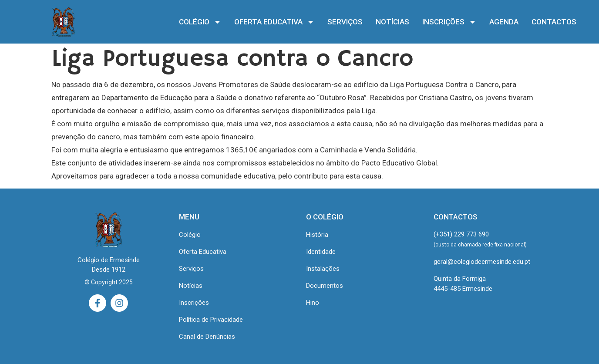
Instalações (323, 269)
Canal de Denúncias (207, 337)
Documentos (325, 286)
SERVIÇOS (345, 22)
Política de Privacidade (211, 320)
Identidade (321, 252)
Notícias (191, 286)
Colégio (190, 235)
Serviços (191, 269)
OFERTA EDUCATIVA (274, 22)
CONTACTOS (554, 22)
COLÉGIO (200, 22)
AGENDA (504, 22)
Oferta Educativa (203, 252)
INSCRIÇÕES (449, 22)
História (317, 235)
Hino (313, 303)
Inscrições (194, 303)
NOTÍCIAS (392, 22)
